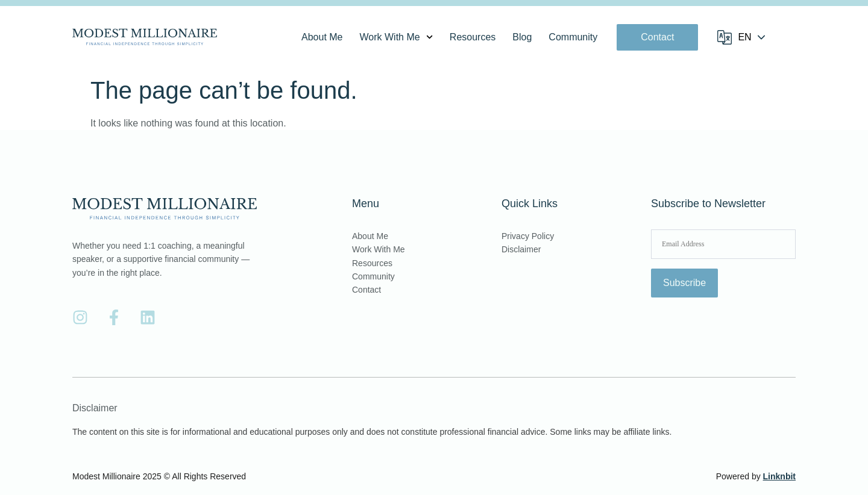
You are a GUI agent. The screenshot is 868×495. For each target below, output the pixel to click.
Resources (473, 37)
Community (573, 37)
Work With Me (396, 37)
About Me (322, 37)
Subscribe (684, 283)
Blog (522, 37)
